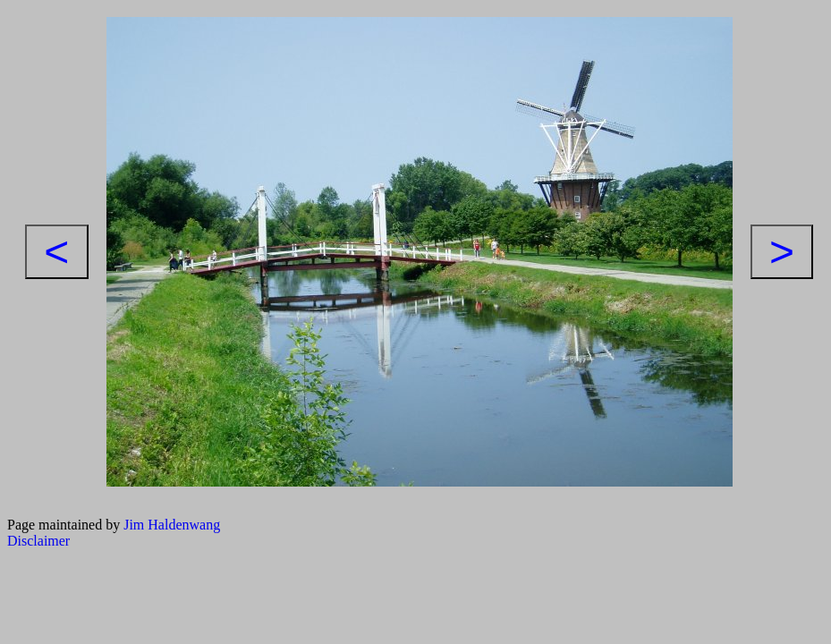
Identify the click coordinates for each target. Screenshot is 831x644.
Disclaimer (38, 541)
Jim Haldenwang (172, 525)
